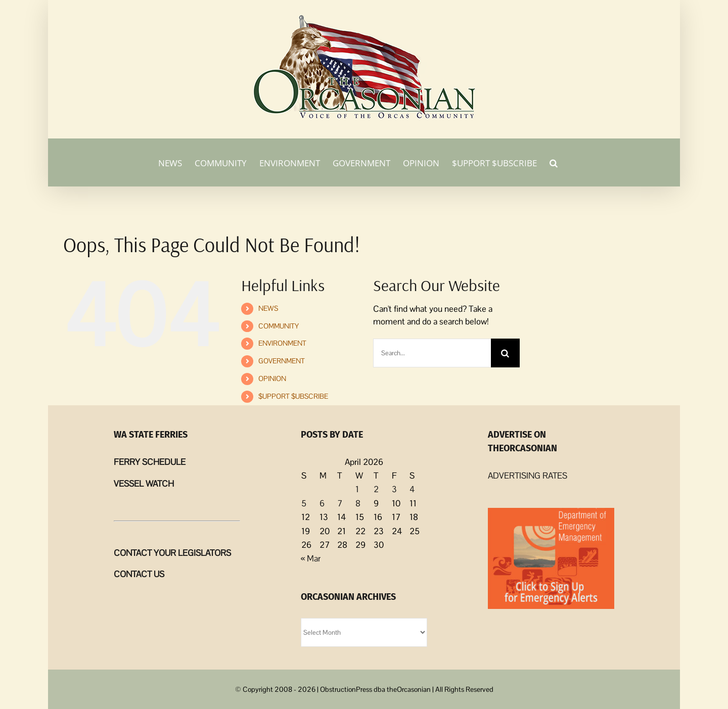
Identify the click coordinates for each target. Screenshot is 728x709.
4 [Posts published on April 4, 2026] (412, 489)
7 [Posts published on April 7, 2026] (340, 503)
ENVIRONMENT (282, 343)
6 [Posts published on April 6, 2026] (322, 503)
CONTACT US (139, 574)
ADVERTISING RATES (528, 476)
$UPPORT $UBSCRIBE (293, 396)
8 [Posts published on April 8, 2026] (358, 503)
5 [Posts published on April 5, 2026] (304, 503)
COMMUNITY (279, 326)
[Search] (505, 353)
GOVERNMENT (282, 361)
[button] (554, 162)
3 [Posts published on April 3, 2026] (394, 489)
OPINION (272, 379)
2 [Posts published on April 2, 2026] (376, 489)
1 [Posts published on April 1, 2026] (357, 489)
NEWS (268, 308)
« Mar (311, 558)
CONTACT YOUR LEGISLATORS (172, 553)
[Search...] (432, 353)
